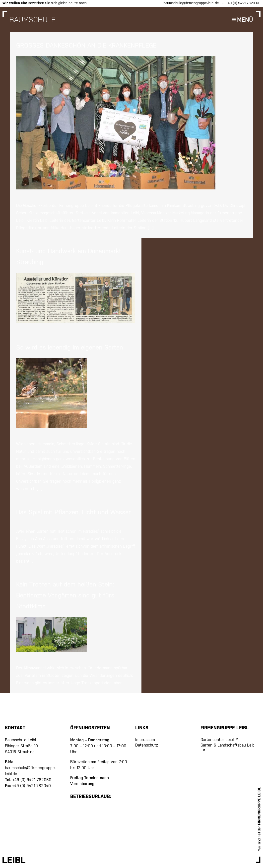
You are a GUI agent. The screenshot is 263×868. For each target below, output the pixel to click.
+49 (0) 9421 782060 (31, 780)
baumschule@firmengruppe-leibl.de (192, 3)
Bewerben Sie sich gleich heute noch (45, 3)
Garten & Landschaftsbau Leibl (228, 745)
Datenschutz (147, 745)
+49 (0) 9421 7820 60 (243, 3)
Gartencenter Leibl (217, 740)
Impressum (145, 740)
